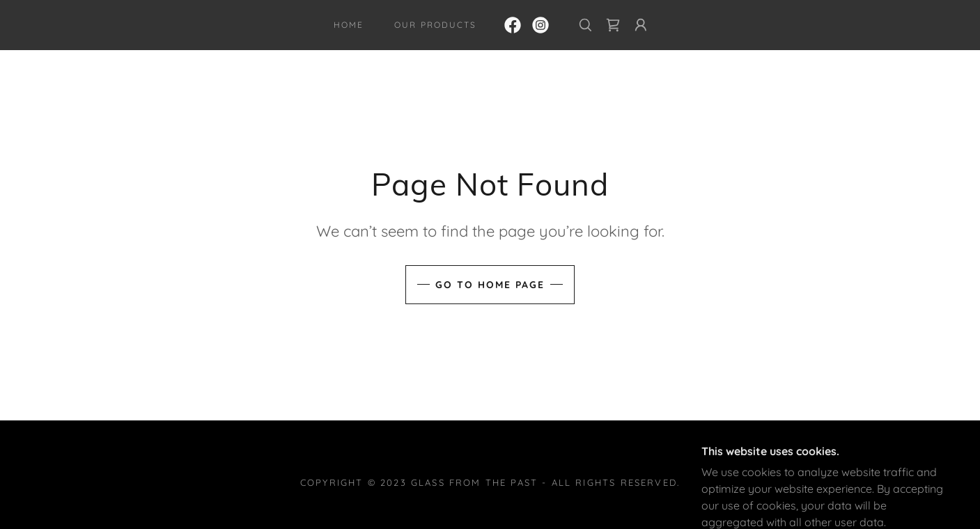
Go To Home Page (490, 285)
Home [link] (349, 25)
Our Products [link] (435, 25)
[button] (641, 25)
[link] (513, 25)
